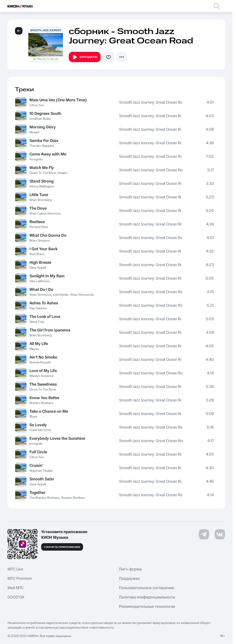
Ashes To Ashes (44, 303)
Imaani (62, 173)
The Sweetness (43, 384)
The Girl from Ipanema (50, 330)
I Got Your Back (44, 249)
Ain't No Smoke (43, 357)
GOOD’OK (16, 597)
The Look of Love (45, 317)
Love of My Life (43, 371)
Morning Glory (43, 127)
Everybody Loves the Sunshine (57, 439)
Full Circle (38, 452)
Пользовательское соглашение (147, 588)
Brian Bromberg (41, 200)
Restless (37, 222)
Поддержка (129, 579)
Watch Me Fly (42, 168)
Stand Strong (42, 181)
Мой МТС (16, 588)
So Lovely (38, 425)
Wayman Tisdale (41, 471)
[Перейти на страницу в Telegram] (204, 534)
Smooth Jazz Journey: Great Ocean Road (151, 102)
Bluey (33, 417)
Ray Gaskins (38, 308)
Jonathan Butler (40, 119)
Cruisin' (36, 466)
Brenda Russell (40, 362)
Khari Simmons (40, 295)
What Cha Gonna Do (48, 236)
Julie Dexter (61, 295)
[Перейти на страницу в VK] (220, 534)
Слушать (85, 57)
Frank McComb (40, 430)
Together (38, 493)
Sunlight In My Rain (47, 276)
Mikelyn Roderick (42, 376)
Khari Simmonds (82, 295)
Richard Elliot (39, 227)
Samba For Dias (44, 141)
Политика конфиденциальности (147, 597)
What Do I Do (41, 290)
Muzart (34, 132)
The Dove (38, 208)
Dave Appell (38, 268)
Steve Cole (37, 322)
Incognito (36, 159)
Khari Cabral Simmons (45, 214)
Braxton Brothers (41, 403)
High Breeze (40, 263)
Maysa (34, 349)
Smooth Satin (42, 479)
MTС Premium (20, 579)
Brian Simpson (40, 241)
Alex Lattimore (40, 281)
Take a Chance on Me (49, 412)
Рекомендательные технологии (147, 607)
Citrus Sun (37, 105)
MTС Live (15, 569)
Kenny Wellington (42, 187)
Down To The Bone (43, 173)
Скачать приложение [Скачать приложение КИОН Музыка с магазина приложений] (62, 547)
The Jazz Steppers (42, 146)
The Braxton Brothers (44, 498)
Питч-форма (130, 569)
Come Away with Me (48, 154)
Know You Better (45, 398)
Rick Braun (37, 254)
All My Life (39, 344)
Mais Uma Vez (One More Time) (58, 100)
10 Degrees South (45, 114)
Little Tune (39, 195)
